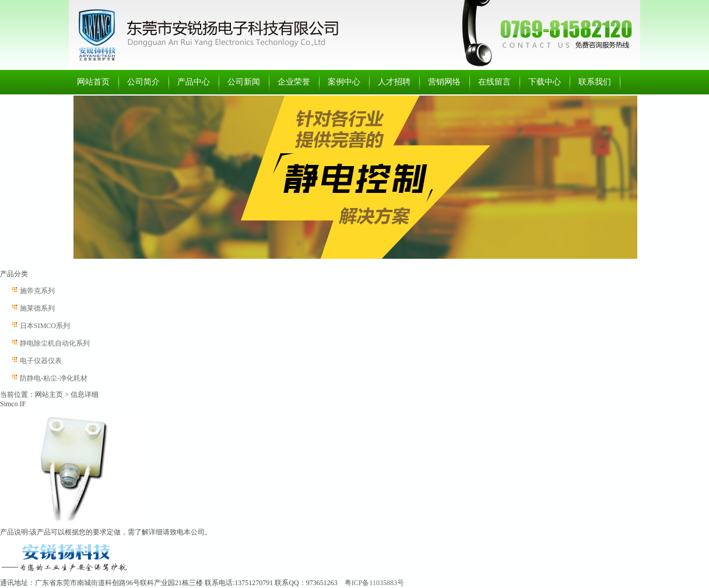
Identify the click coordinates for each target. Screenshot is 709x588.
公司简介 (143, 82)
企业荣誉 (294, 82)
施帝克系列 (37, 291)
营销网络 (444, 82)
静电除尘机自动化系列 (55, 343)
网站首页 (93, 82)
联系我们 (595, 82)
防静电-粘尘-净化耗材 (54, 378)
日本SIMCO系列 (45, 326)
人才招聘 (394, 82)
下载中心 (545, 82)
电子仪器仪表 (41, 361)
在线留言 (494, 82)
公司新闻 (244, 82)
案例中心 (344, 82)
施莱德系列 (37, 308)
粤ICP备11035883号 (374, 583)
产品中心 (194, 82)
